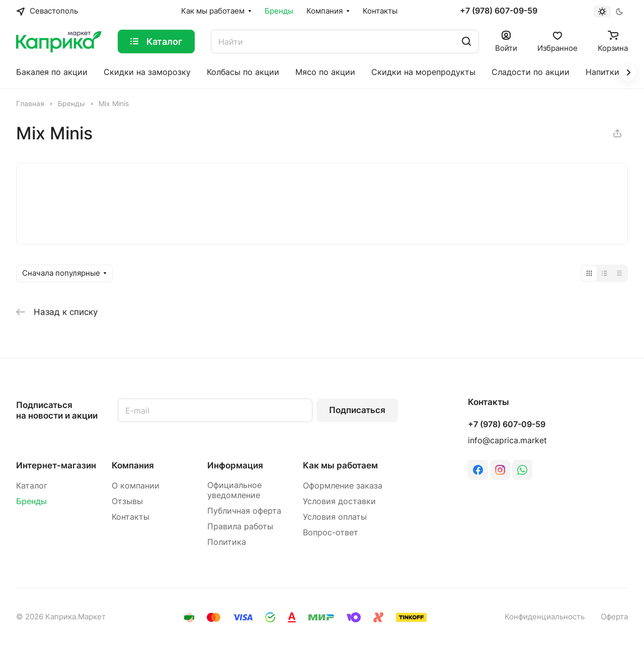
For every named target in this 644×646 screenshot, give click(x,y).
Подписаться (357, 410)
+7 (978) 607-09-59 (499, 11)
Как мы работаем (340, 465)
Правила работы (240, 527)
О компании (136, 486)
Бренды (31, 501)
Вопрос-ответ (331, 533)
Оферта (614, 617)
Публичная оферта (244, 511)
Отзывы (127, 501)
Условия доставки (339, 501)
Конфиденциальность (545, 617)
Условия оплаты (335, 517)
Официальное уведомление (234, 490)
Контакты (131, 517)
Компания (133, 465)
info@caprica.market (507, 440)
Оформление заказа (343, 486)
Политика (227, 542)
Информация (235, 465)
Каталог (32, 486)
